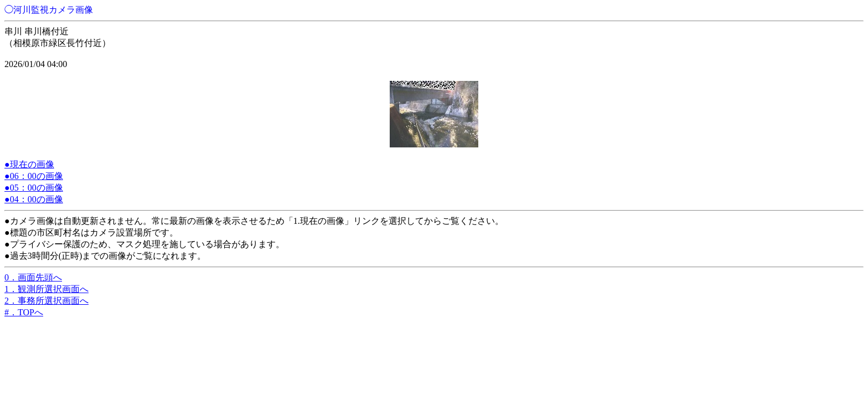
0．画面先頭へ (33, 277)
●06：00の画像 (34, 176)
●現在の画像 (29, 164)
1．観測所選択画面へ (46, 289)
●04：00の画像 (34, 199)
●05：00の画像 (34, 188)
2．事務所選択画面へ (46, 301)
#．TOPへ (24, 312)
